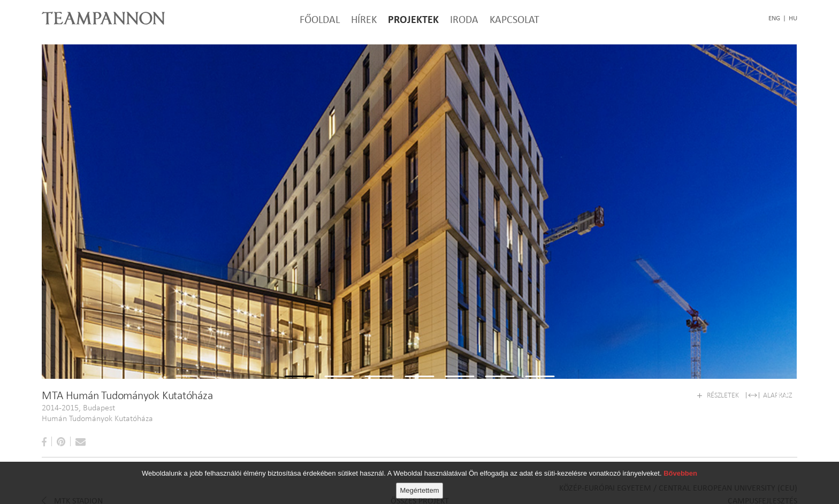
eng (774, 18)
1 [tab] (299, 406)
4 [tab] (420, 406)
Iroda (464, 19)
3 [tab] (380, 406)
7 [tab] (540, 406)
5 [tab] (460, 406)
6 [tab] (500, 406)
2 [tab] (340, 406)
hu (793, 18)
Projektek (413, 19)
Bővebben (680, 473)
